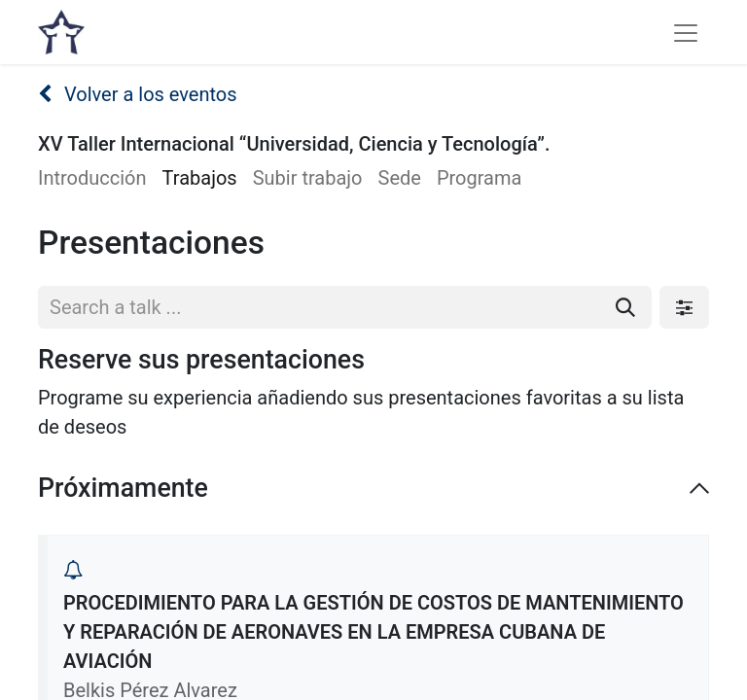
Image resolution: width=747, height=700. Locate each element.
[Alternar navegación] (686, 32)
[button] (73, 570)
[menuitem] (100, 178)
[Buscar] (625, 307)
